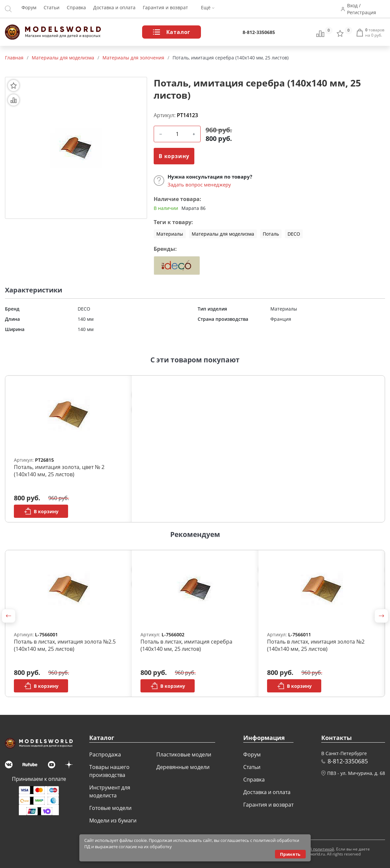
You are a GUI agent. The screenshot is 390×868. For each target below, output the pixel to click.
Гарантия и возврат (165, 9)
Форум (29, 9)
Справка (76, 9)
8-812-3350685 (259, 32)
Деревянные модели (183, 767)
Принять (290, 854)
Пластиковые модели (184, 754)
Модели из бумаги (113, 820)
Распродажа (105, 754)
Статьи (52, 9)
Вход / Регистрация (363, 9)
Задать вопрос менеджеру (199, 184)
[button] (9, 616)
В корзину (174, 156)
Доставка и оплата (114, 9)
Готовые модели (110, 808)
